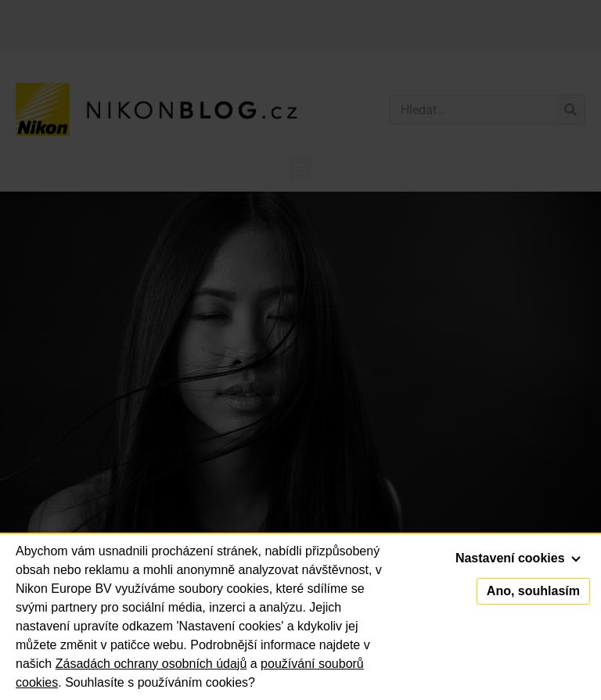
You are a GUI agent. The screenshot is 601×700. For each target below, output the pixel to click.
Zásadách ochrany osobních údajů (151, 664)
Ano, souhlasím (533, 591)
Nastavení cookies (518, 558)
